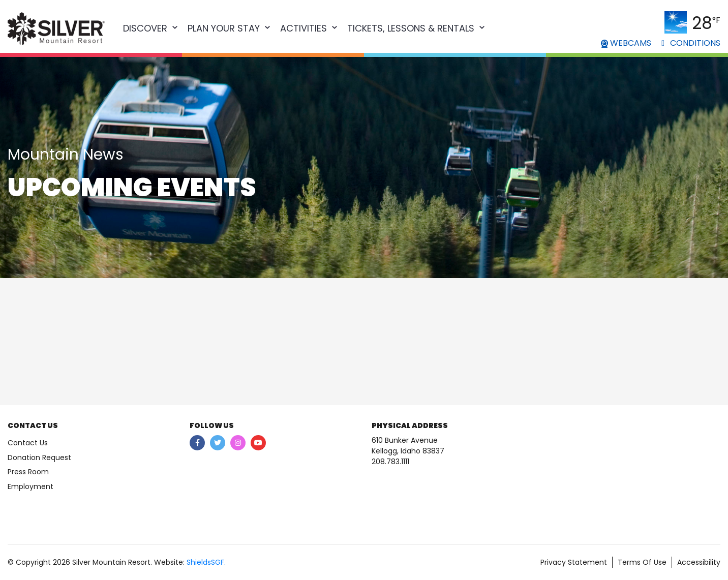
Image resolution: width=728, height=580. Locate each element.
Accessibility (699, 562)
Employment (31, 486)
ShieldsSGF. (206, 562)
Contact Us (28, 443)
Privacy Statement (574, 562)
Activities (304, 28)
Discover (145, 28)
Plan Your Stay (224, 28)
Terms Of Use (642, 562)
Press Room (28, 472)
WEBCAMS (626, 43)
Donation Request (39, 457)
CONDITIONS (691, 43)
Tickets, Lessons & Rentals (411, 28)
